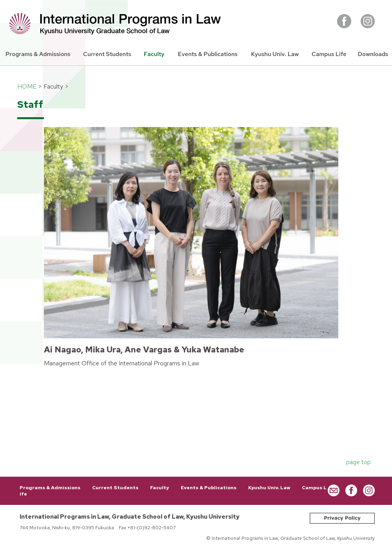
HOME (27, 86)
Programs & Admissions (50, 488)
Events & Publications (209, 488)
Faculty (160, 488)
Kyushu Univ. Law (269, 488)
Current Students (115, 488)
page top (358, 462)
